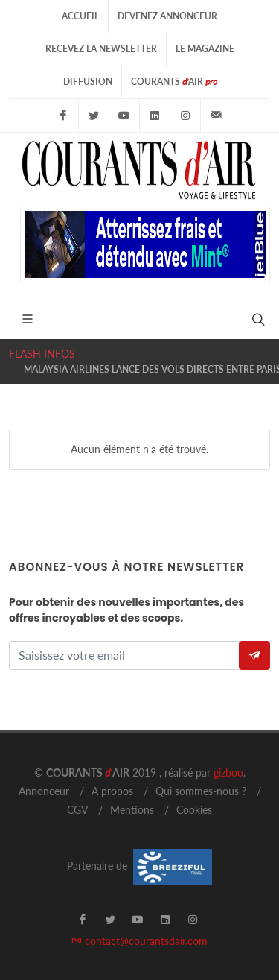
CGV (77, 810)
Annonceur (44, 791)
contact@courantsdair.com (139, 941)
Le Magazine (205, 49)
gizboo (228, 772)
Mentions (132, 810)
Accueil (80, 16)
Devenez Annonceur (167, 16)
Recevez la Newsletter (101, 49)
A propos (112, 791)
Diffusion (88, 82)
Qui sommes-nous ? (201, 791)
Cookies (194, 810)
